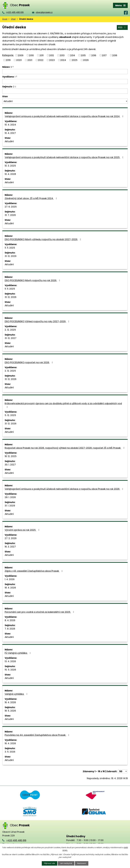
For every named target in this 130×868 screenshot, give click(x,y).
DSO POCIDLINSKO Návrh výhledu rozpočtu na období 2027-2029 (43, 239)
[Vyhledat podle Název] (65, 72)
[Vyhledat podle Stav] (65, 101)
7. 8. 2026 (10, 629)
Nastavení (82, 863)
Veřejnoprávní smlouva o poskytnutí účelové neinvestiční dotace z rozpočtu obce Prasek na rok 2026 (64, 489)
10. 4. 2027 (10, 133)
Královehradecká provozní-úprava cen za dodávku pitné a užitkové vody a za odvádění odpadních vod (63, 405)
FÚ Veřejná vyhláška (18, 653)
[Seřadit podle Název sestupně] (13, 67)
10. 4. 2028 (10, 174)
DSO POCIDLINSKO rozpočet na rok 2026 (29, 362)
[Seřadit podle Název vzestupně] (13, 66)
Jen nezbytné (66, 863)
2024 (63, 60)
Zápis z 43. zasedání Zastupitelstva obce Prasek (34, 571)
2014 (73, 55)
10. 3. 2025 (10, 166)
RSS (122, 27)
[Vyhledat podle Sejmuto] (65, 91)
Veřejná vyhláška (17, 694)
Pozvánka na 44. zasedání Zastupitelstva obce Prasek (37, 735)
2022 (41, 60)
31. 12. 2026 (11, 297)
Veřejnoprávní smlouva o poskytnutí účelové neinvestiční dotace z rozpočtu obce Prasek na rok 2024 (64, 116)
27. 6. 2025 (11, 207)
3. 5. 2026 (10, 752)
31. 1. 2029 (10, 506)
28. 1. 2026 (10, 497)
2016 (94, 55)
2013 (62, 55)
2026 (86, 60)
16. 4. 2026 (10, 702)
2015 (83, 55)
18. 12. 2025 (11, 456)
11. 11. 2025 (10, 248)
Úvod (5, 19)
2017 (104, 55)
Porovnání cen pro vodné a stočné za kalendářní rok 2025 (40, 612)
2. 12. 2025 (10, 330)
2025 (75, 60)
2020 (19, 60)
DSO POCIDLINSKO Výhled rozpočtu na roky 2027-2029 (37, 321)
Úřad (13, 19)
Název (7, 67)
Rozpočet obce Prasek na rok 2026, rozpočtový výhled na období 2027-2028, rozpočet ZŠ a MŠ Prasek (65, 448)
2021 (30, 60)
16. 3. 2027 (10, 547)
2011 (42, 55)
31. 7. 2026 (10, 215)
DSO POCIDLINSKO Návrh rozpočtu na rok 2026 (33, 280)
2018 (115, 55)
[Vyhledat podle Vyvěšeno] (65, 82)
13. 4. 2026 (10, 661)
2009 (21, 55)
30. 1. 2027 (10, 465)
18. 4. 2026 (10, 588)
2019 (8, 60)
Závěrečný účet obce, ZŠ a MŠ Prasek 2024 (31, 198)
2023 (52, 60)
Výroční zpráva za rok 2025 (23, 530)
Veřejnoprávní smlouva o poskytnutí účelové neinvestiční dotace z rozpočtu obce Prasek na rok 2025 (64, 157)
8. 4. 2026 (10, 620)
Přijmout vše (50, 863)
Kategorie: (8, 55)
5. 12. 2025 (10, 415)
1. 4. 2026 (10, 579)
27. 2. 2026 (11, 538)
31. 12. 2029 (11, 256)
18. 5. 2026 (10, 711)
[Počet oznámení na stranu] (123, 771)
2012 (52, 55)
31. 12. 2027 (11, 338)
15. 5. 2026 (10, 670)
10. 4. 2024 (10, 125)
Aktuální (9, 141)
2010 (31, 55)
